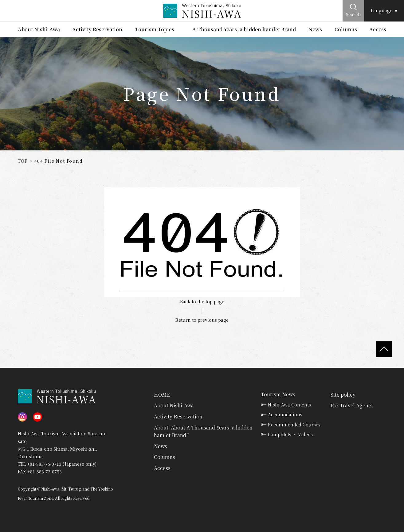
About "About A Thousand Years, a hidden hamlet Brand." (203, 431)
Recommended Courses (294, 425)
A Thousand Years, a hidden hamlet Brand (244, 29)
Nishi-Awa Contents (289, 405)
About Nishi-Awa (39, 29)
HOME (162, 395)
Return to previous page (202, 320)
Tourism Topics (155, 29)
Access (378, 29)
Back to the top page (202, 301)
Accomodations (285, 414)
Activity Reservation (97, 29)
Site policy (343, 395)
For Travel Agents (352, 405)
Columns (346, 29)
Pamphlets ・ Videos (290, 434)
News (315, 29)
